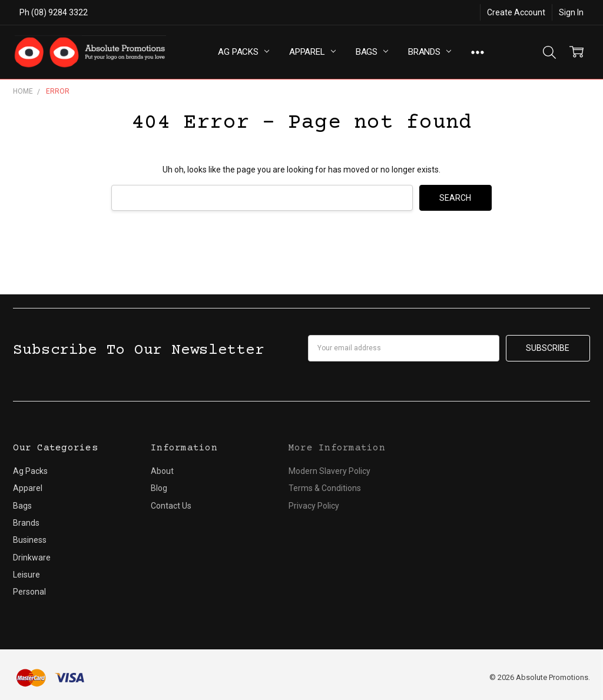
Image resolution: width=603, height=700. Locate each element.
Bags (372, 52)
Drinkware (32, 558)
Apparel (312, 52)
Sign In (571, 12)
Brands (430, 52)
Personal (29, 592)
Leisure (26, 575)
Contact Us (171, 506)
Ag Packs (243, 52)
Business (30, 540)
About (162, 471)
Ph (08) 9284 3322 (54, 12)
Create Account (516, 12)
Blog (159, 488)
